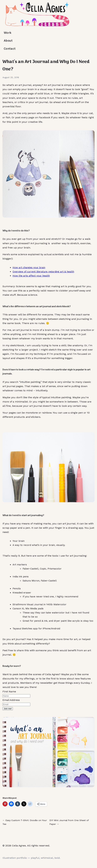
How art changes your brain (29, 267)
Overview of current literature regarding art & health (43, 272)
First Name (9, 691)
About (8, 41)
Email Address (11, 700)
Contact (10, 49)
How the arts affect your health (31, 276)
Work (8, 33)
